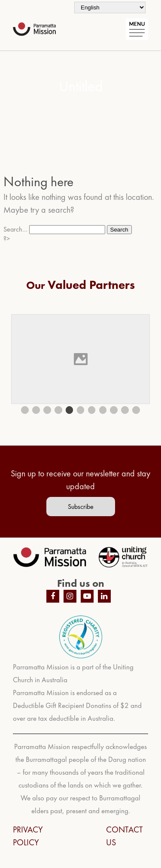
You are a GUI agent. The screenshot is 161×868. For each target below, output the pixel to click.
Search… (15, 229)
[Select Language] (110, 7)
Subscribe (81, 507)
